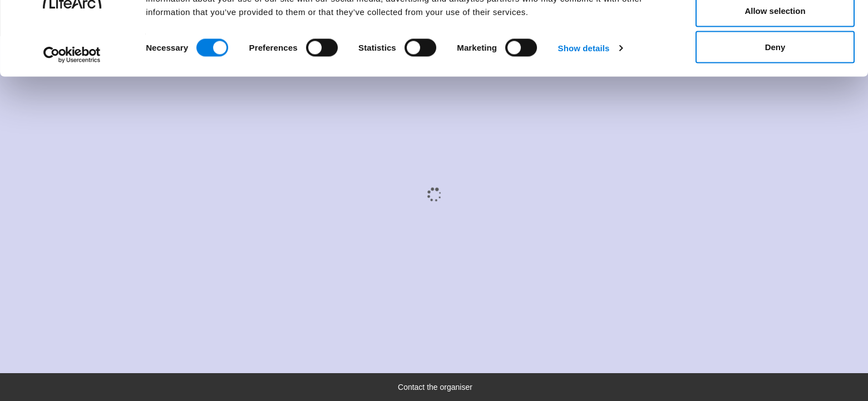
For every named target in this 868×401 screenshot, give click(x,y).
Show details (584, 103)
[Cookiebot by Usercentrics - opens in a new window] (72, 110)
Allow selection (775, 66)
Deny (775, 102)
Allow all (775, 29)
